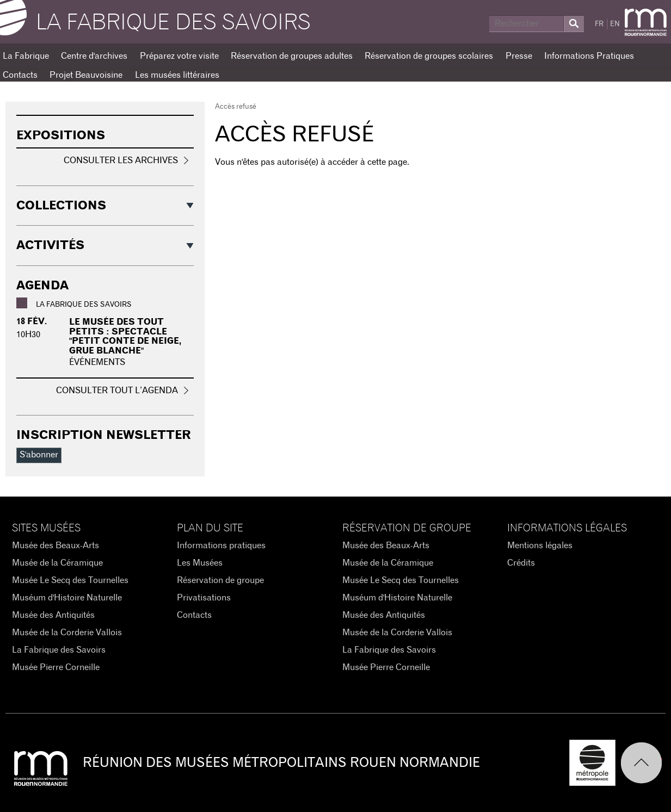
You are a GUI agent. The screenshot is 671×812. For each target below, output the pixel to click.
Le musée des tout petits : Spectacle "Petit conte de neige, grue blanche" (125, 336)
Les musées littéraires (177, 75)
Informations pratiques (221, 546)
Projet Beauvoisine (86, 75)
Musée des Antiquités (53, 615)
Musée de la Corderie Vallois (67, 633)
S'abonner (39, 455)
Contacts (194, 615)
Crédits (521, 563)
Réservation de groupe (220, 580)
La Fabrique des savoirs (173, 23)
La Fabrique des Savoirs (59, 650)
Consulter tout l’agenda (117, 390)
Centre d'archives (94, 56)
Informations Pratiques (589, 56)
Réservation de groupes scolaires (429, 56)
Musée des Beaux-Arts (56, 546)
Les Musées (200, 563)
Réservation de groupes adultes (292, 56)
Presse (519, 56)
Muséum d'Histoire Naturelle (67, 598)
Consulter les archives (121, 160)
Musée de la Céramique (57, 563)
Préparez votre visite (179, 56)
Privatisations (204, 598)
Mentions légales (540, 546)
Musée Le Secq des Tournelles (70, 580)
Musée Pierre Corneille (56, 667)
